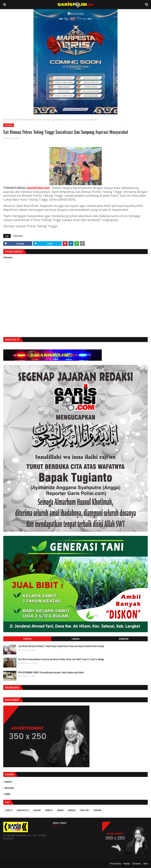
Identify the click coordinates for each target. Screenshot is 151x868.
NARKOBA (72, 810)
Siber (146, 863)
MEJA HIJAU (9, 788)
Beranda (7, 120)
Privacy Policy (116, 863)
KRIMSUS (49, 810)
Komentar (124, 639)
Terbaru (75, 639)
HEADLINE (37, 810)
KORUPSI (9, 782)
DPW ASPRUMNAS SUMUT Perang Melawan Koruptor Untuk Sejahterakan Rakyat (51, 672)
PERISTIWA (84, 810)
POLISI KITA (18, 120)
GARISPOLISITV (23, 810)
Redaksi (127, 863)
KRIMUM (60, 810)
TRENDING (97, 810)
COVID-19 (9, 810)
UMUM (8, 794)
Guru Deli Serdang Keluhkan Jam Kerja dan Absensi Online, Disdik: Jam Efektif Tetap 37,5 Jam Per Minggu (61, 659)
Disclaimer (137, 863)
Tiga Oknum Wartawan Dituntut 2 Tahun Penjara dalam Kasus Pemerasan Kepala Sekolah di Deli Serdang (61, 646)
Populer (27, 639)
